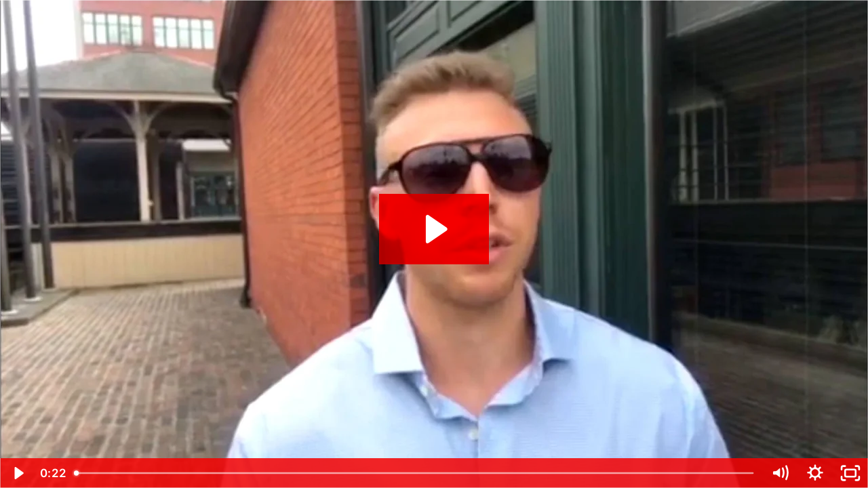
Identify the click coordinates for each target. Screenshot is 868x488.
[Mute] (780, 473)
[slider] (415, 473)
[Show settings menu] (815, 473)
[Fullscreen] (850, 473)
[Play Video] (18, 473)
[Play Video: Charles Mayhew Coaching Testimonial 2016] (434, 229)
